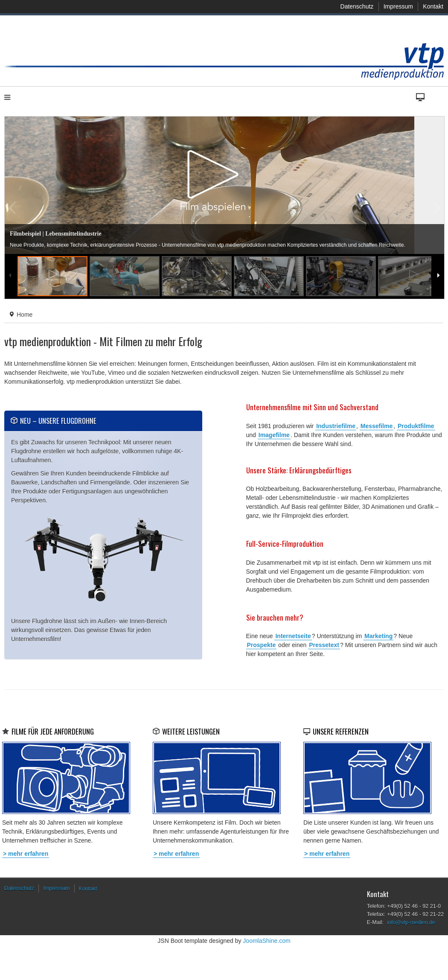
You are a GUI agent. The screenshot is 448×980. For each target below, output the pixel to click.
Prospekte (262, 645)
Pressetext (324, 645)
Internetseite (293, 636)
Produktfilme (416, 426)
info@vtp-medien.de (411, 922)
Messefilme (377, 426)
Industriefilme (336, 426)
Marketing (378, 636)
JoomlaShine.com (266, 941)
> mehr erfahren (26, 854)
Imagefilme (274, 435)
